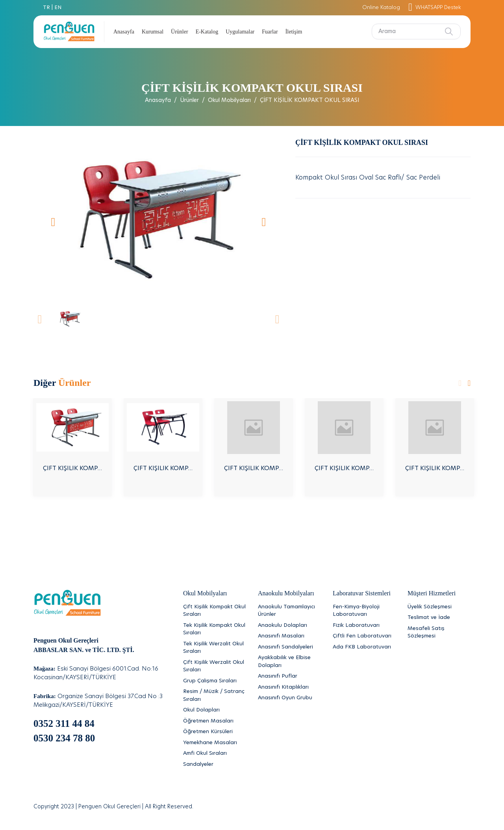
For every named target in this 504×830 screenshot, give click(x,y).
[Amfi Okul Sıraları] (215, 754)
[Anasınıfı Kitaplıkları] (289, 687)
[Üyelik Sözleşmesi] (439, 607)
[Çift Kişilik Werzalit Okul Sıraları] (215, 666)
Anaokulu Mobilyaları (286, 593)
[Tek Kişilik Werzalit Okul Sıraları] (215, 648)
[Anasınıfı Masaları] (289, 636)
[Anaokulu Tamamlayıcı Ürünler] (289, 611)
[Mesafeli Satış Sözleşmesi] (439, 633)
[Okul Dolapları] (215, 710)
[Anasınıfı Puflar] (289, 676)
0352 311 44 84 (64, 723)
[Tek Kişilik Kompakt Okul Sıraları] (215, 629)
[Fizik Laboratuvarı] (364, 626)
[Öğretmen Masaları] (215, 721)
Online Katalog (381, 8)
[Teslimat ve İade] (439, 618)
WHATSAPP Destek (435, 8)
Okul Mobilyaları (229, 100)
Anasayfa (124, 32)
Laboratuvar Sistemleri (362, 593)
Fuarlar (270, 32)
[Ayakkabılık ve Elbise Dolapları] (289, 662)
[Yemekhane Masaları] (215, 743)
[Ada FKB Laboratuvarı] (364, 647)
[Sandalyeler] (215, 765)
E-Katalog (207, 32)
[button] (53, 222)
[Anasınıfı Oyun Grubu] (289, 698)
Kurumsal (153, 32)
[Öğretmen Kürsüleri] (215, 732)
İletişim (294, 32)
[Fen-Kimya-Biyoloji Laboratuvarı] (364, 611)
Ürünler (180, 32)
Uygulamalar (240, 32)
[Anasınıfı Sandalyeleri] (289, 647)
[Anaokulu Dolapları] (289, 626)
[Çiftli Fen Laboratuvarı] (364, 636)
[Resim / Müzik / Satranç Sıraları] (215, 696)
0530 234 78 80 (64, 738)
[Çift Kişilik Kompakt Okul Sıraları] (215, 611)
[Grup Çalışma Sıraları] (215, 681)
